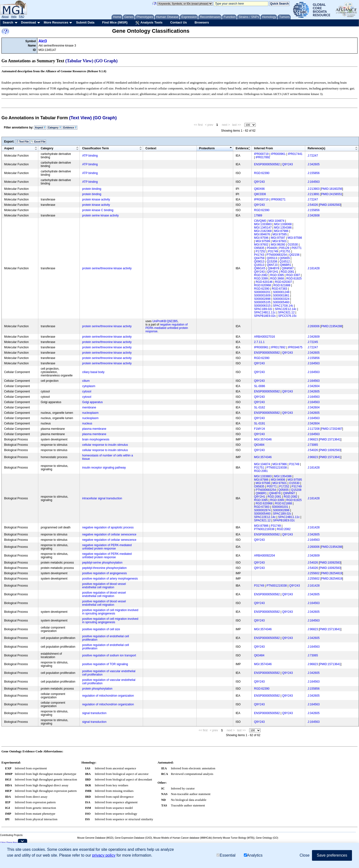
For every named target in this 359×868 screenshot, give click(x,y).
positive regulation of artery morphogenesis (110, 579)
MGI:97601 (280, 241)
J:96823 (313, 439)
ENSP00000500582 (267, 164)
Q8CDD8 (260, 194)
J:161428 (314, 268)
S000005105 (262, 302)
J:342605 (314, 164)
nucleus (87, 423)
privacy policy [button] (104, 855)
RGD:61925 (294, 279)
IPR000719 (261, 154)
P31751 (285, 251)
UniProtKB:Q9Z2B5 (165, 321)
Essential (226, 855)
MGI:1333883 (263, 224)
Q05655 (285, 258)
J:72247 (313, 156)
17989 (258, 215)
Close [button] (305, 855)
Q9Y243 (287, 164)
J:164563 (314, 182)
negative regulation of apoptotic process (108, 527)
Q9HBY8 (274, 268)
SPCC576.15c (287, 316)
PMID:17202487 (332, 429)
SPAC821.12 (286, 312)
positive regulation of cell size (101, 629)
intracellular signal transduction (102, 498)
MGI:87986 (281, 231)
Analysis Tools (149, 23)
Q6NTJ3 (272, 265)
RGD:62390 (262, 173)
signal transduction (94, 713)
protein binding (92, 189)
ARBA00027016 (264, 337)
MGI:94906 (278, 480)
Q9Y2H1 (273, 272)
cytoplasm (89, 386)
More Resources (56, 22)
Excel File (38, 142)
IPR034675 (295, 347)
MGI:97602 (261, 245)
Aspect (40, 128)
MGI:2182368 (263, 231)
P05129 (284, 248)
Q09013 (259, 262)
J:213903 (314, 189)
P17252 (260, 251)
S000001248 (281, 292)
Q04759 (259, 258)
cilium (86, 381)
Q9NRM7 (288, 268)
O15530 (293, 245)
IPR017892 (263, 157)
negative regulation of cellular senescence (109, 534)
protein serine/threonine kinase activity (107, 268)
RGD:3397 (293, 275)
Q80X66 (259, 189)
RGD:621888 (282, 285)
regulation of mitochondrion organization (108, 696)
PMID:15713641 (330, 439)
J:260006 (314, 326)
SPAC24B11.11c (265, 312)
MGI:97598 (295, 238)
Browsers (202, 22)
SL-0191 (259, 423)
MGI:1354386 (283, 228)
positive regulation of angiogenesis (104, 573)
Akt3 (43, 41)
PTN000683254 (277, 255)
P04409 (272, 248)
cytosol (87, 391)
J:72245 (313, 342)
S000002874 (262, 510)
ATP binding (90, 156)
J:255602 (314, 573)
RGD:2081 (288, 272)
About (5, 16)
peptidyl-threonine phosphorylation (104, 568)
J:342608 (314, 215)
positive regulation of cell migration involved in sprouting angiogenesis (110, 612)
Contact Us (179, 22)
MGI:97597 (278, 238)
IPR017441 (295, 154)
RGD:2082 (261, 275)
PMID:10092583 (330, 205)
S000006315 (262, 306)
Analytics (253, 855)
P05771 (297, 248)
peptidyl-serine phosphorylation (102, 563)
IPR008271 (278, 199)
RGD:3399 (261, 279)
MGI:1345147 (263, 228)
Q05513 (272, 258)
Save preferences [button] (332, 855)
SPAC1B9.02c (263, 309)
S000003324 (281, 299)
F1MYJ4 (259, 429)
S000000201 (262, 292)
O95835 (259, 248)
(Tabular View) (80, 61)
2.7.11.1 (259, 342)
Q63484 (259, 445)
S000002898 (262, 299)
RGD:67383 (279, 289)
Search (8, 22)
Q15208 (272, 262)
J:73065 (313, 445)
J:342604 (314, 386)
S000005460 (281, 302)
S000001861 (281, 295)
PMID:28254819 (332, 573)
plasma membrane (94, 429)
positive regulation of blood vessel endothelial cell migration (104, 586)
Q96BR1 (286, 265)
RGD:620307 (283, 282)
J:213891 (314, 194)
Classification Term (96, 148)
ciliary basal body (93, 372)
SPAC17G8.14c (283, 306)
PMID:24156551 (332, 194)
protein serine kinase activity (100, 215)
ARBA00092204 (264, 556)
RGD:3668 (277, 279)
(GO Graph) (106, 61)
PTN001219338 (277, 468)
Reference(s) (316, 148)
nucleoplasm (90, 413)
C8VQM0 (260, 221)
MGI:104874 (276, 221)
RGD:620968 (263, 285)
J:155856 (314, 173)
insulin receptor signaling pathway (104, 468)
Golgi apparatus (92, 402)
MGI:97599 (263, 241)
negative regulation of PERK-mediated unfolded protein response (167, 328)
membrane (89, 407)
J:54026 (313, 205)
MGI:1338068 (283, 224)
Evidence (70, 128)
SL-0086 (259, 386)
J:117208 (314, 429)
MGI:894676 (262, 234)
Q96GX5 (260, 268)
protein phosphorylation (97, 689)
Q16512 (285, 262)
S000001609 (262, 295)
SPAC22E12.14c (286, 309)
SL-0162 (259, 407)
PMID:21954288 (332, 326)
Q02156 (294, 255)
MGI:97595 (280, 234)
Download (28, 22)
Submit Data (85, 22)
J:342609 (314, 337)
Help (14, 16)
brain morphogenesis (96, 439)
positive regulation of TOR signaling (105, 664)
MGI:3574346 (263, 439)
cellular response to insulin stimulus (105, 445)
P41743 (259, 255)
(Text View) (80, 118)
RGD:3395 (277, 275)
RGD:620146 (264, 282)
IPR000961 (278, 154)
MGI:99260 (278, 245)
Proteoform (207, 148)
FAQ (22, 16)
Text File (22, 142)
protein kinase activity (96, 199)
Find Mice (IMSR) (115, 22)
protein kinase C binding (98, 210)
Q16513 (259, 265)
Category (55, 128)
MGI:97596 (261, 238)
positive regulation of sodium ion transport (109, 655)
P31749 (273, 251)
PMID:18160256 (332, 189)
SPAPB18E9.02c (265, 316)
